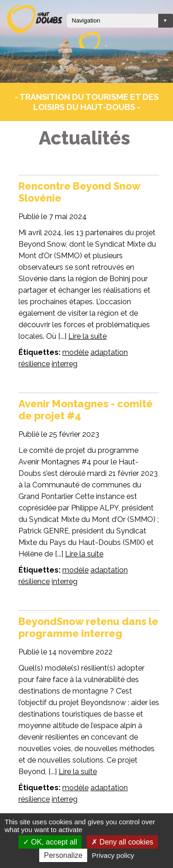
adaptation (109, 352)
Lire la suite (87, 336)
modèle (75, 352)
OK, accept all (50, 842)
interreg (65, 364)
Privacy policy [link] (113, 855)
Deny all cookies (122, 842)
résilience (34, 364)
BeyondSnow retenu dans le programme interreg (88, 627)
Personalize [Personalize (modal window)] (63, 855)
